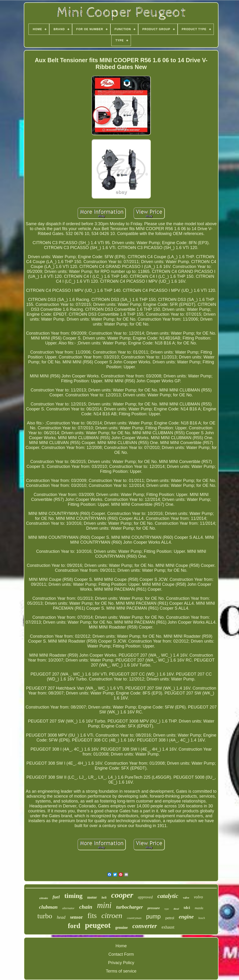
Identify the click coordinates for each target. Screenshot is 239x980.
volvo (199, 897)
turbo (45, 916)
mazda (199, 908)
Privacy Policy (121, 963)
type (167, 909)
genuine (121, 928)
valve (186, 898)
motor (92, 897)
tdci (187, 908)
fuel (56, 897)
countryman (134, 918)
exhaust (168, 927)
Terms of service (121, 971)
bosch (202, 918)
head (61, 917)
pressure (154, 908)
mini (104, 905)
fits (92, 916)
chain (86, 907)
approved (145, 897)
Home (121, 946)
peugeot (98, 925)
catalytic (168, 896)
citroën (44, 898)
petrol (170, 918)
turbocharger (130, 907)
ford (74, 926)
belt (104, 898)
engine (186, 917)
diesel (176, 909)
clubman (48, 907)
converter (145, 926)
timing (74, 896)
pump (153, 916)
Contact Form (121, 954)
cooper (122, 895)
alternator (69, 908)
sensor (76, 917)
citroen (112, 915)
